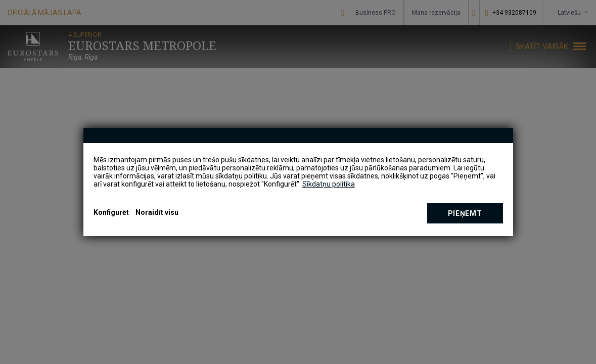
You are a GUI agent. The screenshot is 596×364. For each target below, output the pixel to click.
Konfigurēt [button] (111, 212)
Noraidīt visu (157, 212)
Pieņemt (465, 213)
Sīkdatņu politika (329, 184)
